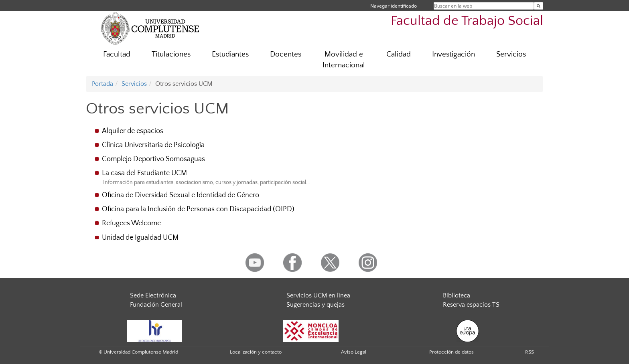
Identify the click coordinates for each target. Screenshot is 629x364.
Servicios (511, 54)
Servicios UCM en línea (318, 295)
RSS (530, 352)
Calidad (399, 54)
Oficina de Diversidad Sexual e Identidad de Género (181, 195)
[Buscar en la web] (539, 6)
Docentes (286, 54)
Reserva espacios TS (471, 305)
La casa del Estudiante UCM (144, 173)
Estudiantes (230, 54)
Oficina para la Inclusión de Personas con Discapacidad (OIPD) (198, 209)
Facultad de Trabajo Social (467, 21)
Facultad (117, 54)
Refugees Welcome (131, 223)
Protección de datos (451, 352)
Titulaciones (171, 54)
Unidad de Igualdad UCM (140, 238)
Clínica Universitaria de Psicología (153, 145)
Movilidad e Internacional (344, 60)
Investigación (453, 54)
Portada (102, 84)
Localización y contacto (256, 352)
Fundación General (156, 305)
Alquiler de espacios (133, 131)
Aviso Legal (354, 352)
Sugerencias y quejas (316, 305)
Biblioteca (457, 295)
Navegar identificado (394, 6)
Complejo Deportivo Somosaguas (153, 159)
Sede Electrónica (153, 295)
